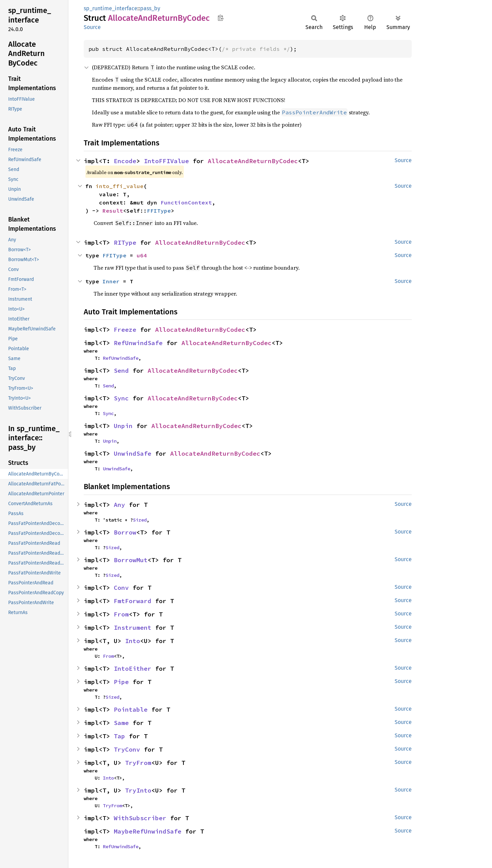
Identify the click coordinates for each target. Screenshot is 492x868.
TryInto (138, 790)
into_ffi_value (120, 186)
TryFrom (138, 763)
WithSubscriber (140, 818)
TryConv (127, 749)
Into (133, 641)
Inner (111, 281)
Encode (125, 161)
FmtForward (133, 601)
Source (92, 27)
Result (113, 211)
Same (121, 723)
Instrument (133, 628)
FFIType (159, 211)
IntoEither (133, 668)
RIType (125, 243)
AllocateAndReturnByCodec (253, 161)
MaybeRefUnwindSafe (148, 831)
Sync (121, 398)
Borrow (125, 532)
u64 (142, 255)
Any (119, 505)
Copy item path (221, 18)
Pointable (131, 709)
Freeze (125, 330)
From (121, 614)
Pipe (121, 682)
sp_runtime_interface (111, 8)
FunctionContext (186, 202)
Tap (119, 736)
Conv (121, 588)
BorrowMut (131, 560)
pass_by (150, 8)
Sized (140, 520)
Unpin (123, 426)
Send (121, 371)
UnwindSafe (133, 453)
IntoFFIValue (166, 161)
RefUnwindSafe (138, 343)
